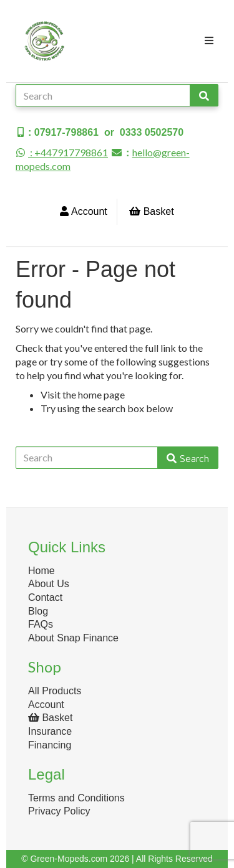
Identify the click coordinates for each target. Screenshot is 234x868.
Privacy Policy (59, 811)
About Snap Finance (73, 638)
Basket (151, 211)
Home (41, 571)
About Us (49, 584)
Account (83, 211)
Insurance (50, 731)
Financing (50, 745)
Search (188, 458)
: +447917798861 (62, 152)
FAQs (41, 624)
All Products (55, 691)
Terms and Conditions (76, 798)
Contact (45, 597)
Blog (38, 611)
